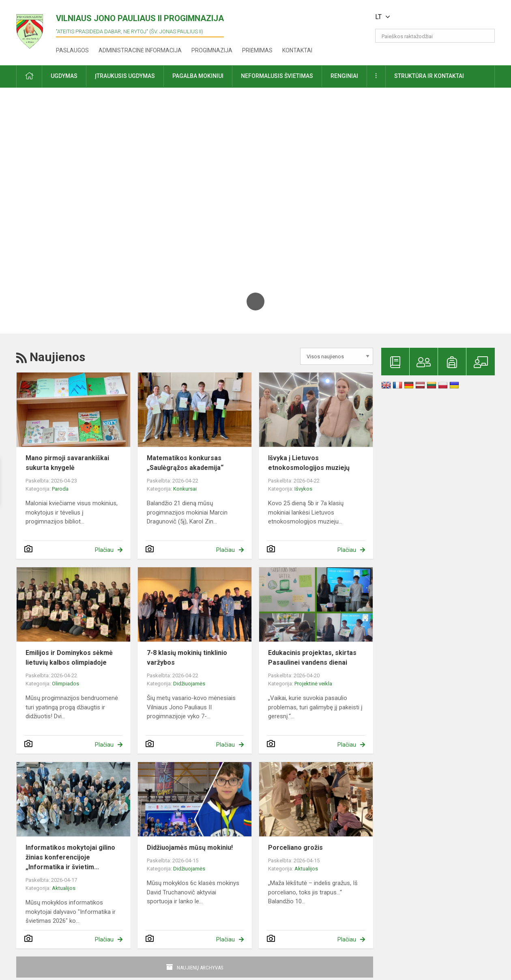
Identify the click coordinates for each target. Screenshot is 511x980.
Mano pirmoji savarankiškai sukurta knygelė (67, 463)
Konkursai (185, 489)
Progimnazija (212, 50)
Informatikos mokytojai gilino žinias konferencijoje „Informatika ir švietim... (70, 857)
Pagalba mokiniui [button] (198, 76)
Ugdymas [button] (64, 76)
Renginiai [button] (344, 76)
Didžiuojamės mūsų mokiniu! (190, 848)
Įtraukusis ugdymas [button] (125, 76)
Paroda (60, 489)
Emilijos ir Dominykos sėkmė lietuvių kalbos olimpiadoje (69, 658)
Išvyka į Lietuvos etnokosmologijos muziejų (309, 463)
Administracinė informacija (140, 50)
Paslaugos (72, 50)
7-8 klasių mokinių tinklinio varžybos (187, 658)
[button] (439, 17)
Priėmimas (257, 50)
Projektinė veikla (313, 684)
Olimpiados (65, 684)
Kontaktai (297, 50)
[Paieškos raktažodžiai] (435, 36)
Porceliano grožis (295, 848)
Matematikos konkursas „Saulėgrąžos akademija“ (185, 463)
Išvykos (303, 489)
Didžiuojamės (189, 684)
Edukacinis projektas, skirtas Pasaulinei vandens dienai (312, 658)
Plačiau (104, 550)
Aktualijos (64, 888)
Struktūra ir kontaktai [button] (429, 76)
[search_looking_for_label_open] (486, 36)
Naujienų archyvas (200, 968)
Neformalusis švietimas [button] (277, 76)
